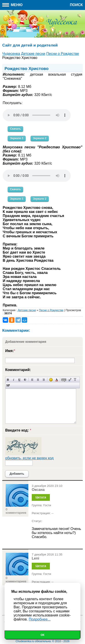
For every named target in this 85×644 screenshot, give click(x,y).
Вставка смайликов (51, 380)
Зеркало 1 (17, 138)
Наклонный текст (14, 380)
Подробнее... (40, 619)
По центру (38, 380)
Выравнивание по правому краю (44, 380)
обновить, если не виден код (29, 458)
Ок (42, 635)
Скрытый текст (64, 380)
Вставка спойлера (8, 385)
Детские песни (27, 310)
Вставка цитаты (69, 380)
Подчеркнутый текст (19, 380)
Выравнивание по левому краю (32, 380)
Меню (12, 5)
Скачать (15, 129)
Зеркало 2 (40, 138)
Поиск (76, 5)
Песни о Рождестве (51, 310)
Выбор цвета (57, 380)
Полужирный (8, 380)
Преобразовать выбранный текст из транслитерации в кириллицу (75, 380)
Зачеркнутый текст (25, 380)
